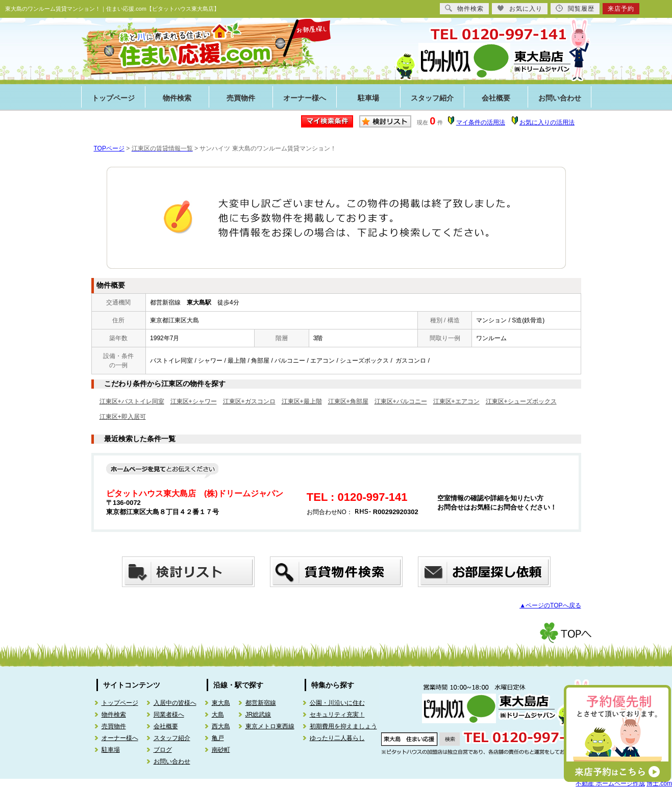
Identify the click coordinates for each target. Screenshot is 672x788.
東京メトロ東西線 (270, 726)
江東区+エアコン (456, 401)
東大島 (221, 703)
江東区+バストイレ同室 (132, 401)
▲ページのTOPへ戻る (550, 605)
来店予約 (621, 9)
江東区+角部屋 (348, 401)
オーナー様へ (305, 98)
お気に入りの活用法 (547, 122)
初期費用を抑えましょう (343, 726)
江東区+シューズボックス (521, 401)
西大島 (221, 726)
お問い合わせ (560, 98)
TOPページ (109, 148)
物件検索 (177, 98)
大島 (218, 715)
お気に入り (520, 8)
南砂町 (221, 750)
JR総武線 (258, 715)
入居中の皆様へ (175, 703)
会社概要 (496, 98)
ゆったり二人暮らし (337, 738)
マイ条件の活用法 (481, 122)
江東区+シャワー (194, 401)
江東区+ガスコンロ (249, 401)
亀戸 (218, 738)
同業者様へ (169, 715)
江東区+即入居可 (123, 417)
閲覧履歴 (575, 8)
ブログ (163, 750)
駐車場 (368, 98)
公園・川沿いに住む (337, 703)
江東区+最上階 (302, 401)
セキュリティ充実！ (337, 715)
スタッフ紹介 (432, 98)
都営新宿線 (261, 703)
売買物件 (241, 98)
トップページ (113, 98)
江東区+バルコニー (401, 401)
